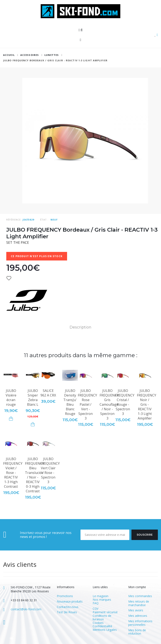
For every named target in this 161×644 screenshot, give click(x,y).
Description (80, 327)
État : (44, 220)
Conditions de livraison (102, 617)
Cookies (98, 623)
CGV (95, 609)
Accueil (9, 55)
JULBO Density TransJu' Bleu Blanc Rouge (70, 402)
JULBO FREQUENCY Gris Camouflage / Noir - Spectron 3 (109, 404)
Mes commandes (140, 596)
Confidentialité (102, 626)
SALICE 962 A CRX (48, 393)
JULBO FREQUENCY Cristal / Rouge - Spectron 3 (125, 402)
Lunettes (52, 55)
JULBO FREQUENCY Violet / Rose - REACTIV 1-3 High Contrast (13, 473)
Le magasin (101, 596)
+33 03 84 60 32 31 (24, 600)
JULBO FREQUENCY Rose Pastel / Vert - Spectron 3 (87, 404)
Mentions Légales (105, 630)
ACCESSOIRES (30, 55)
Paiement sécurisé (105, 612)
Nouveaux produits (70, 602)
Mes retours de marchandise (139, 603)
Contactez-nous (68, 607)
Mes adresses (138, 616)
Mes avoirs (136, 610)
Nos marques (102, 600)
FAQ (96, 603)
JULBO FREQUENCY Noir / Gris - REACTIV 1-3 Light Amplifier (147, 404)
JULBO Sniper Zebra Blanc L (33, 398)
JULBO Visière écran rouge (11, 398)
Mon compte (137, 587)
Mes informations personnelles (140, 623)
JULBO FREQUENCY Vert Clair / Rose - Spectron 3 (50, 470)
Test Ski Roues (67, 612)
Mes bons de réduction (137, 632)
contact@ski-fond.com (26, 609)
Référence (14, 220)
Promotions (65, 596)
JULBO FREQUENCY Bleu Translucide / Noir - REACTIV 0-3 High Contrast (35, 475)
